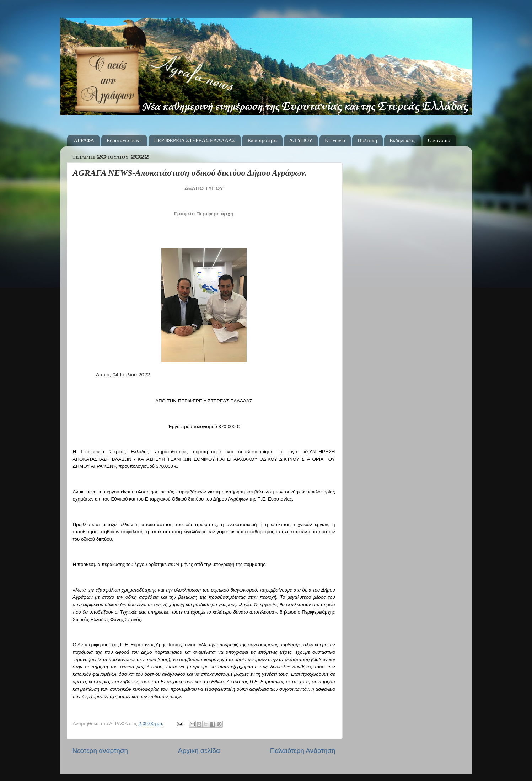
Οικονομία (439, 140)
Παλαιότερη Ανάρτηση (303, 751)
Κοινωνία (335, 140)
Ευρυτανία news (124, 140)
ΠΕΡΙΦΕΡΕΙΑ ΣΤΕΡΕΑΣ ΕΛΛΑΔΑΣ (195, 140)
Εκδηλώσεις (402, 140)
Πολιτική (367, 140)
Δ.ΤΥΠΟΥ (301, 140)
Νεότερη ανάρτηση (100, 751)
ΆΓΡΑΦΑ (84, 140)
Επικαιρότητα (262, 140)
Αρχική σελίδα (199, 751)
